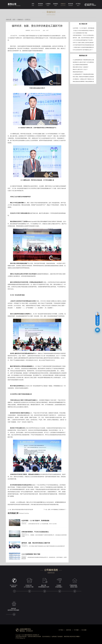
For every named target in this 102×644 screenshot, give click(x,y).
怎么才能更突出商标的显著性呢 (80, 65)
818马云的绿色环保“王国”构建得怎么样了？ (83, 50)
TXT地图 (76, 630)
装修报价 (56, 5)
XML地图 (84, 630)
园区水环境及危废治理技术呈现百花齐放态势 (22, 510)
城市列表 (69, 630)
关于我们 (78, 5)
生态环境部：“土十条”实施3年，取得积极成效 (84, 28)
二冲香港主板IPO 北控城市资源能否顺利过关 (83, 47)
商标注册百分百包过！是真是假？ (81, 67)
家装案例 (40, 5)
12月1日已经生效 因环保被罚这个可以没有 (83, 40)
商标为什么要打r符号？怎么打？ (80, 69)
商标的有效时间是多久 (78, 72)
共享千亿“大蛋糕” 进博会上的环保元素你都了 (83, 43)
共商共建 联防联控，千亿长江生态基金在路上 (84, 35)
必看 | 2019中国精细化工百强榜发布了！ (57, 510)
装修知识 (63, 5)
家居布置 (71, 5)
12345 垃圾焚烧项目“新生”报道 (80, 33)
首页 (33, 5)
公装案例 (48, 5)
